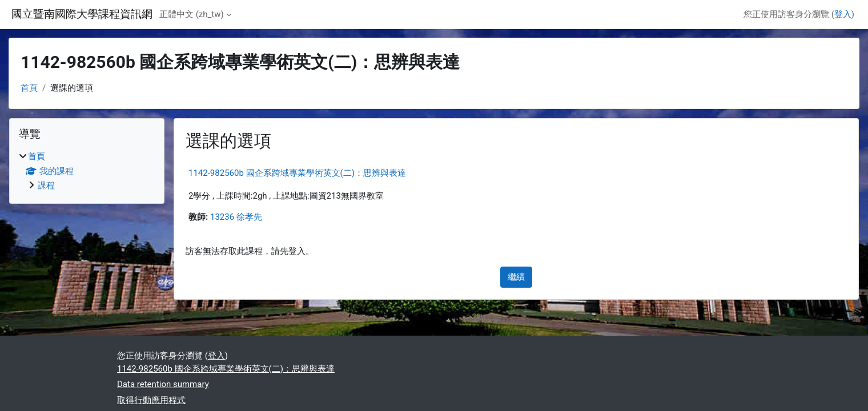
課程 (46, 186)
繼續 (516, 277)
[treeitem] (87, 171)
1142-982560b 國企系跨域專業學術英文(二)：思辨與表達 (297, 173)
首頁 (29, 88)
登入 (843, 14)
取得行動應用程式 (151, 400)
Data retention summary (163, 384)
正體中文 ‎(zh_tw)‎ (192, 14)
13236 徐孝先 (236, 217)
